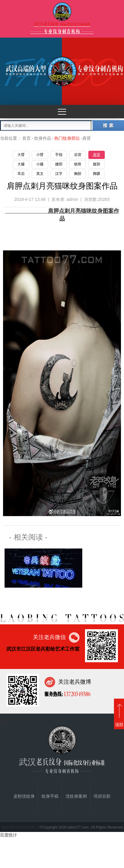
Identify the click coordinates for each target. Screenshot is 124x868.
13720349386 (77, 694)
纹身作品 (43, 138)
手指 (59, 155)
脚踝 (97, 174)
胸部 (78, 174)
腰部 (59, 164)
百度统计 (9, 835)
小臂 (40, 155)
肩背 (97, 155)
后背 (78, 155)
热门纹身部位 (67, 138)
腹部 (97, 164)
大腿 (21, 164)
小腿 (40, 164)
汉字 (59, 174)
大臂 (21, 155)
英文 (40, 174)
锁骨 (78, 164)
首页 (27, 138)
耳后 (21, 174)
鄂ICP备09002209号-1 (20, 827)
